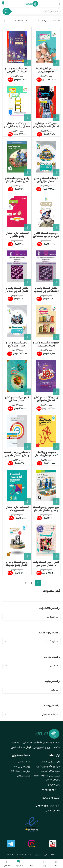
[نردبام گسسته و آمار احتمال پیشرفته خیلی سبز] (17, 102)
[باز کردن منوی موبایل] (60, 4)
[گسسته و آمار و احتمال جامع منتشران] (17, 211)
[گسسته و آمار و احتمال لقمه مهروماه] (17, 486)
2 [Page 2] (32, 583)
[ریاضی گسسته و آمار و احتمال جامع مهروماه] (17, 540)
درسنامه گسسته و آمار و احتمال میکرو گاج (46, 180)
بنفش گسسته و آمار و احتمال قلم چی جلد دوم (46, 290)
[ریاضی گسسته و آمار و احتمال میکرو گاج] (17, 321)
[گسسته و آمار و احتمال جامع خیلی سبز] (46, 47)
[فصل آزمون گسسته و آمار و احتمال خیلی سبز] (46, 540)
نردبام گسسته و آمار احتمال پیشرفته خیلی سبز (17, 125)
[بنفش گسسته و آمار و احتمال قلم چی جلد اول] (17, 266)
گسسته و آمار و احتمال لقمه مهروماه (17, 509)
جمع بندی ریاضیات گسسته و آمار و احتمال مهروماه (46, 456)
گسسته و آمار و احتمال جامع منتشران (17, 235)
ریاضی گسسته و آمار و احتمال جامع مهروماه (17, 564)
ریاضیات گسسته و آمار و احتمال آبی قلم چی (17, 70)
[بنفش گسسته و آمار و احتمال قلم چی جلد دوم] (46, 266)
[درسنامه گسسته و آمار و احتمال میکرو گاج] (46, 157)
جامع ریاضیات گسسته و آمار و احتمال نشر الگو (17, 180)
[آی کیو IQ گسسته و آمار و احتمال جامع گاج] (46, 376)
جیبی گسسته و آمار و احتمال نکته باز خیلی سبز (46, 125)
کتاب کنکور (56, 21)
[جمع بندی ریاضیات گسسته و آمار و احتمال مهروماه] (46, 431)
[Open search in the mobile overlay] (32, 11)
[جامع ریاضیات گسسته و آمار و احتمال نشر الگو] (17, 157)
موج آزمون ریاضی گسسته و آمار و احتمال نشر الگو (46, 509)
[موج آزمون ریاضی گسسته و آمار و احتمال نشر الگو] (46, 486)
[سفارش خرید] (5, 21)
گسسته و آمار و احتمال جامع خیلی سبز (46, 70)
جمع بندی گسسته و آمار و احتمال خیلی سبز (46, 344)
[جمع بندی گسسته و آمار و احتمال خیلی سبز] (46, 321)
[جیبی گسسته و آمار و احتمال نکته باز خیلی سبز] (46, 102)
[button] (56, 63)
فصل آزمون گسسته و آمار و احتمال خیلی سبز (46, 564)
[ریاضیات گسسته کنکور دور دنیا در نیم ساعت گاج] (46, 211)
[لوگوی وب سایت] (32, 4)
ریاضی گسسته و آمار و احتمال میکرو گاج (17, 344)
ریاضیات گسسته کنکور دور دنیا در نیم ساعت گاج (46, 235)
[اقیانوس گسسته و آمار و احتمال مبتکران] (17, 376)
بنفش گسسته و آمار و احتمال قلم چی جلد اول (17, 290)
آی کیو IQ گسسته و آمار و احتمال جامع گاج (46, 399)
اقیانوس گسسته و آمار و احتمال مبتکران (17, 399)
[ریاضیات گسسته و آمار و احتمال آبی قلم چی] (17, 47)
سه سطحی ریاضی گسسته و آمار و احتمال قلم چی (17, 454)
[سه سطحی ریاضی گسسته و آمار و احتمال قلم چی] (17, 431)
